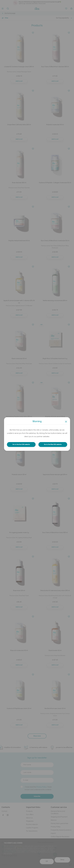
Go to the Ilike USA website (53, 445)
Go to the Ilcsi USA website (21, 445)
